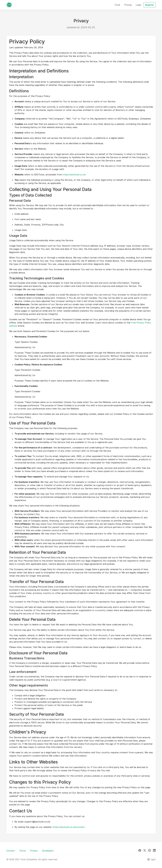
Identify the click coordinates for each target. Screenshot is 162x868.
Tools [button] (117, 5)
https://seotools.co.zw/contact (69, 827)
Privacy (34, 851)
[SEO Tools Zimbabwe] (9, 5)
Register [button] (150, 5)
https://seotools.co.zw (74, 175)
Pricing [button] (128, 5)
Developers (48, 851)
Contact (11, 851)
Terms (22, 851)
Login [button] (139, 5)
